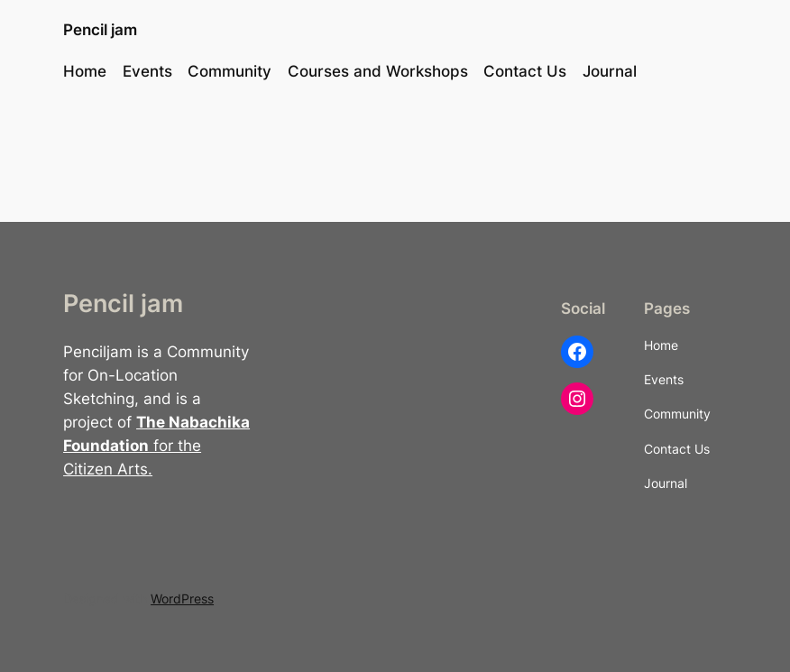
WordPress (182, 598)
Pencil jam (100, 30)
